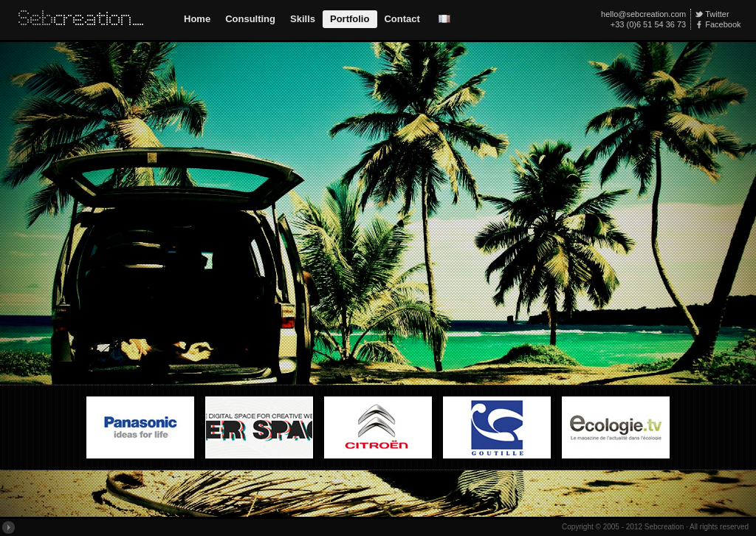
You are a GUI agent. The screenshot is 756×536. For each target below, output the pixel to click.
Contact (402, 19)
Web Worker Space (259, 433)
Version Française (444, 19)
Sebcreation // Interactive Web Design (85, 20)
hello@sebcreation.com (643, 14)
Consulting (250, 19)
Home (197, 19)
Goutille (497, 433)
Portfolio (350, 19)
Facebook (723, 24)
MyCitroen (378, 433)
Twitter (717, 14)
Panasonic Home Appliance (140, 433)
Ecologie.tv (616, 433)
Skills (303, 19)
